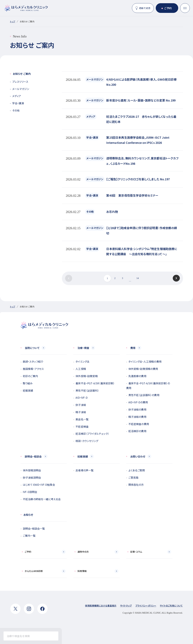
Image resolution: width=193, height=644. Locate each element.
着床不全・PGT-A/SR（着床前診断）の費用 (148, 386)
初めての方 (145, 8)
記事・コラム (136, 552)
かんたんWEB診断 (34, 571)
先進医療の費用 (137, 376)
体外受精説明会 (32, 470)
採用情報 (82, 571)
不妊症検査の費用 (139, 424)
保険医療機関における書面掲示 (101, 606)
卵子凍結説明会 (32, 477)
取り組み (28, 383)
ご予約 (168, 8)
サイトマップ (126, 606)
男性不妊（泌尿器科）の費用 (144, 395)
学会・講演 (18, 103)
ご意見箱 (133, 477)
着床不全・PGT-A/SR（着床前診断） (95, 383)
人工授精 (81, 369)
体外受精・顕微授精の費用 (143, 369)
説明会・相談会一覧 (34, 528)
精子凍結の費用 (137, 417)
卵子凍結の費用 (137, 409)
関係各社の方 (136, 485)
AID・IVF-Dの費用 (138, 402)
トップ (13, 21)
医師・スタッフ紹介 (33, 361)
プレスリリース (20, 82)
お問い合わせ (138, 456)
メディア (17, 96)
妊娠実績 (28, 390)
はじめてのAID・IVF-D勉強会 (39, 485)
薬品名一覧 (82, 419)
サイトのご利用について (171, 606)
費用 (133, 348)
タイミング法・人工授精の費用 (145, 361)
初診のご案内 (30, 376)
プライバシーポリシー (146, 606)
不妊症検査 (82, 426)
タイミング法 (82, 361)
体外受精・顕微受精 (87, 376)
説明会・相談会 (33, 456)
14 (138, 278)
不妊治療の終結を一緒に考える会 (42, 499)
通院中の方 (83, 552)
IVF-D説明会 (30, 492)
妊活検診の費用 (137, 431)
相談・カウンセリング (87, 441)
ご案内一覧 (29, 536)
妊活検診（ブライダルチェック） (92, 434)
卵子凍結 (81, 405)
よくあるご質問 (137, 470)
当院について (32, 348)
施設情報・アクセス (33, 369)
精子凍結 (81, 412)
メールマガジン (21, 89)
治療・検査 (83, 348)
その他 (16, 110)
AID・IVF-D (81, 398)
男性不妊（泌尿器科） (87, 390)
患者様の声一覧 (85, 470)
